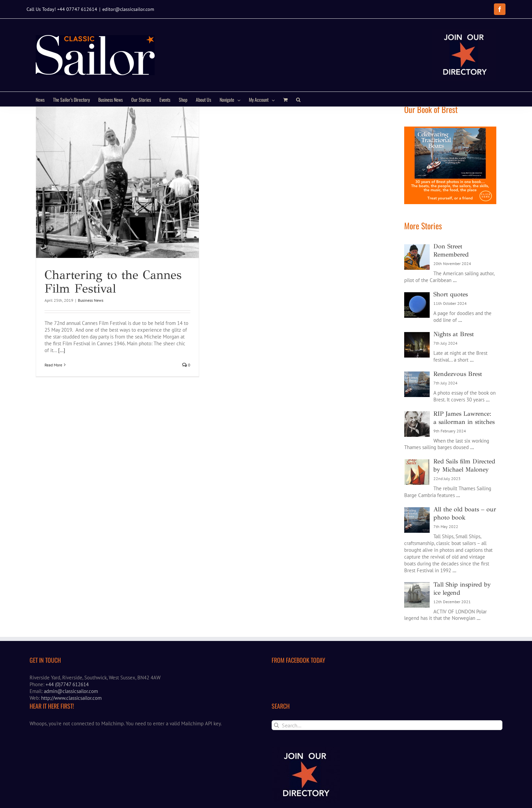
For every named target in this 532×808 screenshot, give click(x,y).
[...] (62, 362)
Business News (91, 312)
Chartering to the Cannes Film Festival (113, 294)
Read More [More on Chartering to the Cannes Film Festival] (53, 377)
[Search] (277, 737)
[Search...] (387, 737)
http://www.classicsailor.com (71, 711)
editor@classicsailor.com (128, 9)
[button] (298, 99)
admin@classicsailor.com (71, 704)
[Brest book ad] (450, 142)
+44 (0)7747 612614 (67, 697)
